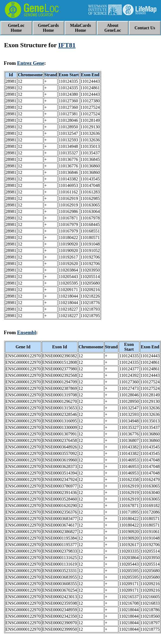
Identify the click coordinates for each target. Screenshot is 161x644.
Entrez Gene (31, 63)
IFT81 (67, 45)
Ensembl (27, 332)
